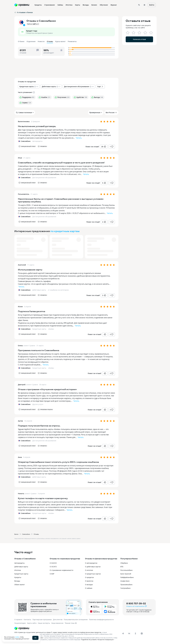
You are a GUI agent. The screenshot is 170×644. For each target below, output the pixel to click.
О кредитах (89, 577)
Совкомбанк (26, 534)
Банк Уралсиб (126, 574)
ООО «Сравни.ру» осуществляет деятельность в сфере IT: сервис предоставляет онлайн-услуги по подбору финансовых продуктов (58, 632)
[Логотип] (66, 628)
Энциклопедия (20, 623)
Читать (79, 138)
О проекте (18, 620)
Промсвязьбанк (126, 585)
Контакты (27, 620)
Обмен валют (20, 585)
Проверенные (96, 112)
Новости (41, 41)
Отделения (31, 41)
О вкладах (89, 585)
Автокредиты (37, 141)
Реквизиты (72, 41)
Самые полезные (25, 113)
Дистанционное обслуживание (44, 178)
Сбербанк (124, 563)
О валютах (89, 581)
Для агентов (58, 620)
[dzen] (142, 633)
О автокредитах (91, 563)
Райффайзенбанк (127, 577)
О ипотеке (89, 570)
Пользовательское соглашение (76, 620)
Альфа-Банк (125, 581)
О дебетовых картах (93, 567)
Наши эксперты (44, 623)
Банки (16, 534)
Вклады (17, 581)
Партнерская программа (42, 620)
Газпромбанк (125, 588)
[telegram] (123, 633)
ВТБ (122, 567)
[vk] (129, 633)
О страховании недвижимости (61, 570)
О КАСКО (53, 563)
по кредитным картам (65, 231)
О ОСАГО (53, 567)
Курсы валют (60, 41)
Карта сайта (32, 623)
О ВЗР (52, 574)
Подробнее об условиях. (89, 640)
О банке (21, 41)
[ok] (135, 633)
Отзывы (36, 534)
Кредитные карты (39, 329)
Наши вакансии (57, 623)
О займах (89, 588)
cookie (17, 637)
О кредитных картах (93, 574)
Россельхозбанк (126, 570)
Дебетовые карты (39, 290)
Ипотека (18, 570)
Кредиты (18, 577)
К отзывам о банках (24, 12)
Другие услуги (38, 404)
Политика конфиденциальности (101, 620)
